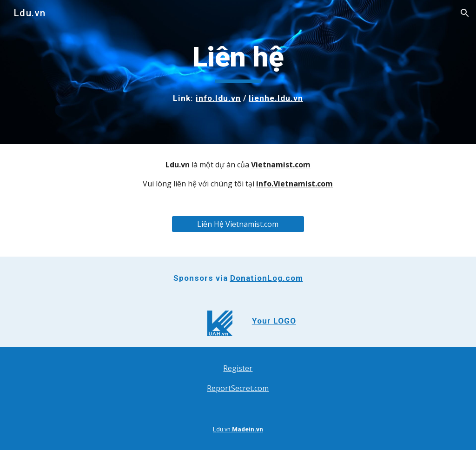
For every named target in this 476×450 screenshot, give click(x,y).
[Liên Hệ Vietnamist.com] (238, 224)
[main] (238, 72)
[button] (465, 13)
